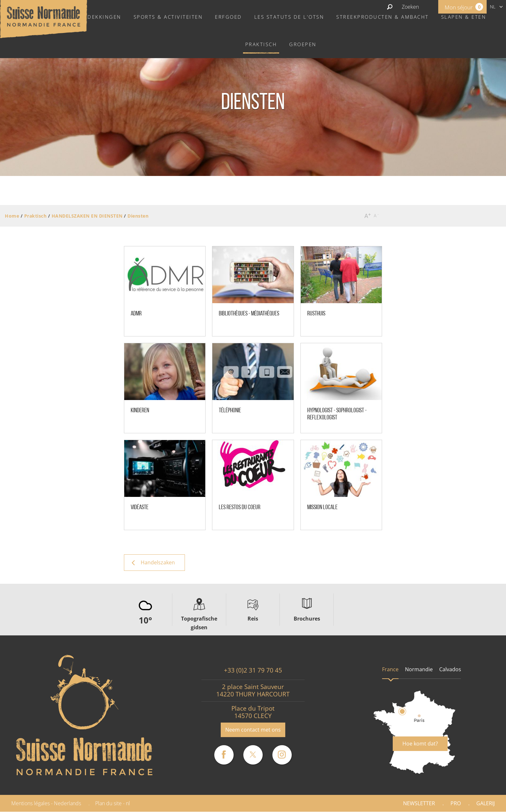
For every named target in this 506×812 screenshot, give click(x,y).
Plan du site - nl (113, 803)
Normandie (419, 669)
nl (493, 7)
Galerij (486, 803)
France (390, 669)
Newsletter (419, 803)
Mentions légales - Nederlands (46, 803)
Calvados (450, 669)
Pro (456, 803)
